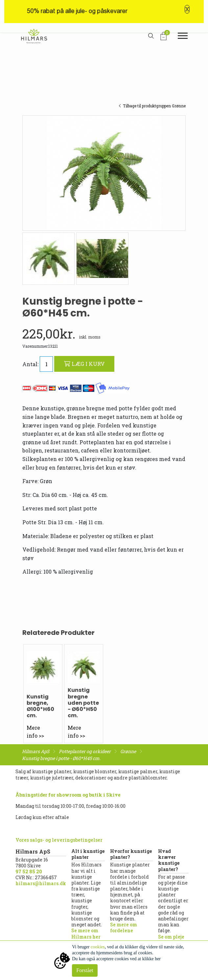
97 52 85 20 (29, 871)
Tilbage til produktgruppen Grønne (152, 106)
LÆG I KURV (84, 364)
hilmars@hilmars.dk (41, 883)
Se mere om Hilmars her (86, 933)
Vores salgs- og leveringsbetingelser (59, 840)
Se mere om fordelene (124, 927)
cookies (98, 947)
